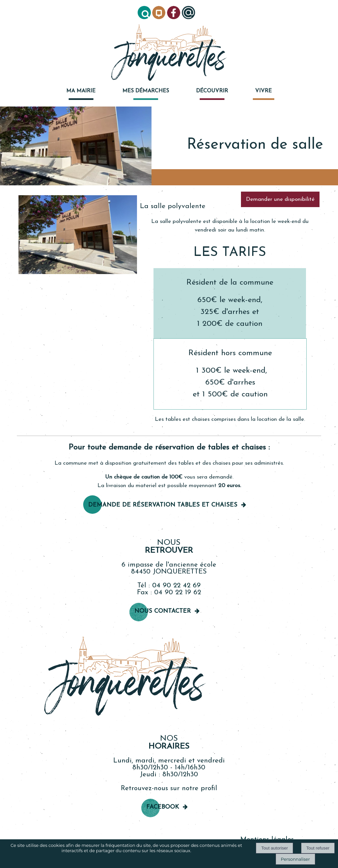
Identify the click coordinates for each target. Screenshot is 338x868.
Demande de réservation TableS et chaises (163, 505)
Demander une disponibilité (280, 199)
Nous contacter (163, 611)
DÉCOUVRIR (212, 91)
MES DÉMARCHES (146, 91)
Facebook (163, 807)
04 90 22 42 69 (176, 586)
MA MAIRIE (81, 91)
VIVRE (263, 91)
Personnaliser (295, 859)
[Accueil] (169, 53)
